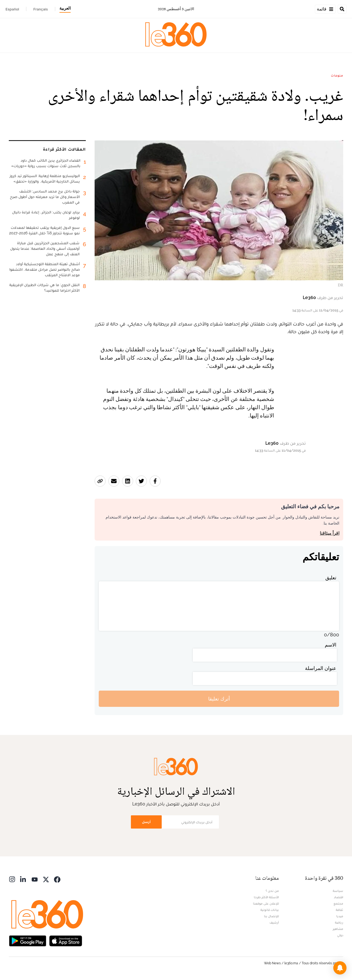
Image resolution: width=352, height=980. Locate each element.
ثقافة (339, 910)
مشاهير (338, 929)
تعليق (331, 578)
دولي (340, 935)
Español (12, 9)
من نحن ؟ (272, 891)
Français (41, 9)
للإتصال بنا (271, 916)
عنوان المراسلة (321, 668)
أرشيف (274, 922)
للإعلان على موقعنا (266, 903)
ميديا (340, 916)
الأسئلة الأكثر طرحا (266, 897)
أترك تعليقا (219, 699)
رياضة (339, 922)
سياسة (338, 891)
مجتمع (338, 903)
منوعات (337, 75)
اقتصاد (339, 897)
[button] (340, 968)
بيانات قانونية (270, 910)
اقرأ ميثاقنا (330, 533)
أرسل (146, 822)
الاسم (331, 645)
